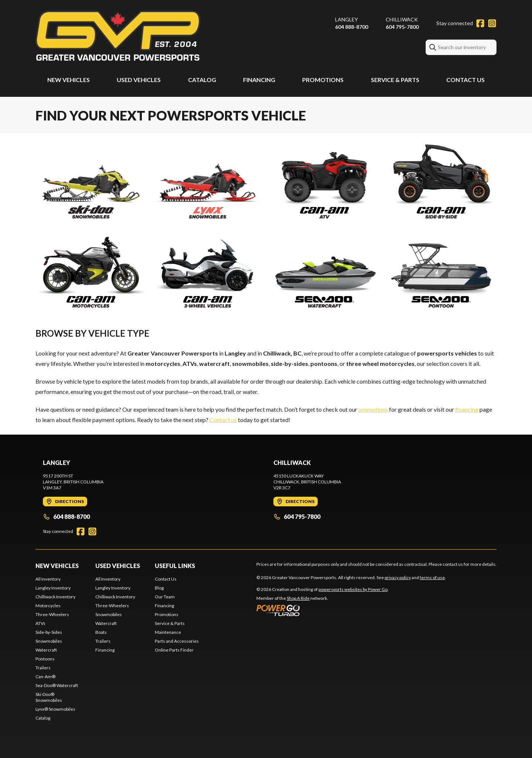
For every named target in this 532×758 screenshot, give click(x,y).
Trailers (43, 668)
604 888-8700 (352, 27)
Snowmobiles (49, 641)
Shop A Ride (298, 598)
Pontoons (45, 659)
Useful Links (175, 566)
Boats (101, 632)
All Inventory (48, 579)
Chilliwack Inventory (55, 597)
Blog (159, 588)
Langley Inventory (53, 588)
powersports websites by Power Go (353, 589)
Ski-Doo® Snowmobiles (49, 697)
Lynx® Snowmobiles (55, 709)
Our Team (165, 597)
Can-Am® (45, 677)
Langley (347, 19)
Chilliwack (402, 19)
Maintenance (168, 632)
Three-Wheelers (52, 614)
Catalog (202, 80)
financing (467, 409)
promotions (373, 409)
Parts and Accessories (177, 641)
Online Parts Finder (174, 650)
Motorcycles (48, 606)
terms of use (432, 577)
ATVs (40, 623)
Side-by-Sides (49, 632)
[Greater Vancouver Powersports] (118, 36)
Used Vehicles (139, 80)
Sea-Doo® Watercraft (57, 685)
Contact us (223, 420)
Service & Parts (395, 80)
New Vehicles (69, 80)
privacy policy (398, 577)
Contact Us (465, 80)
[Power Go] (323, 610)
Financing (259, 80)
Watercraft (46, 650)
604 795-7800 (402, 27)
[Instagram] (492, 23)
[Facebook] (480, 23)
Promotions (323, 80)
